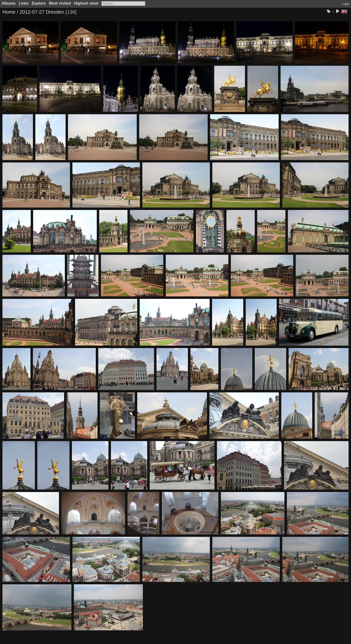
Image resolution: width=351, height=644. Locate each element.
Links (24, 3)
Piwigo (183, 640)
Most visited (60, 3)
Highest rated (86, 3)
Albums (9, 3)
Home (9, 12)
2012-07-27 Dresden (42, 12)
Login (346, 4)
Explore (39, 3)
